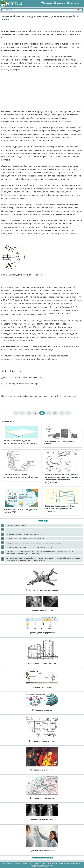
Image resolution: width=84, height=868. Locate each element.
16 (55, 413)
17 (62, 413)
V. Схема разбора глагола (17, 526)
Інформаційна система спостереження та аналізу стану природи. (34, 543)
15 (48, 413)
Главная (48, 3)
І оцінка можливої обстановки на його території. (27, 530)
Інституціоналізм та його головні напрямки (25, 538)
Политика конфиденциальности (42, 865)
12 (29, 413)
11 (22, 413)
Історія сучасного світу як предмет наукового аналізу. (29, 547)
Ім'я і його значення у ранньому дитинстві (25, 534)
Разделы (61, 3)
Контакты (75, 3)
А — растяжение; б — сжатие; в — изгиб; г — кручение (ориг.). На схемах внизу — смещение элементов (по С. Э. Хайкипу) (40, 553)
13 (35, 413)
